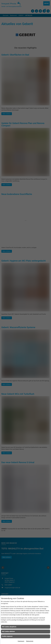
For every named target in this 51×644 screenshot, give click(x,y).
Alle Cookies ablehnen (8, 631)
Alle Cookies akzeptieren (9, 627)
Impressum (21, 641)
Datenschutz (30, 641)
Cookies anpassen (7, 636)
